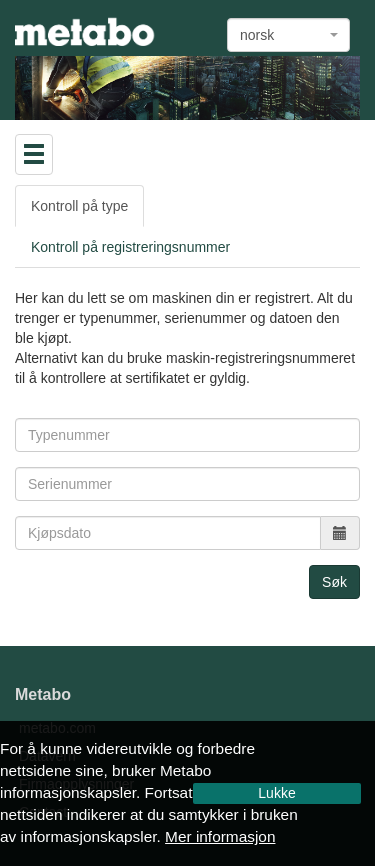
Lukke (276, 793)
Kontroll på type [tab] (79, 206)
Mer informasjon (220, 836)
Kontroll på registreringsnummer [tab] (130, 247)
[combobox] (288, 35)
